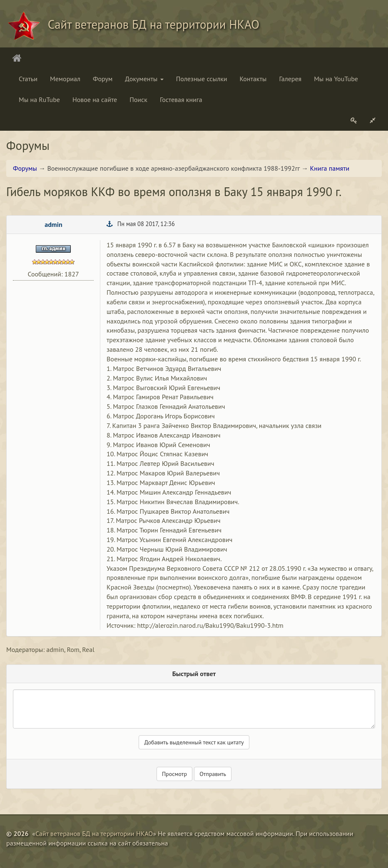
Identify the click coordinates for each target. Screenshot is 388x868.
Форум (103, 79)
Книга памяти (330, 168)
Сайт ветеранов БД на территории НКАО (94, 833)
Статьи (28, 79)
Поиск (138, 99)
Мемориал (65, 79)
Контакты (253, 79)
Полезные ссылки (202, 79)
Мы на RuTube (39, 99)
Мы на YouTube (336, 79)
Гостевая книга (181, 99)
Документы (144, 79)
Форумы (25, 168)
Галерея (290, 79)
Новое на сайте (95, 99)
